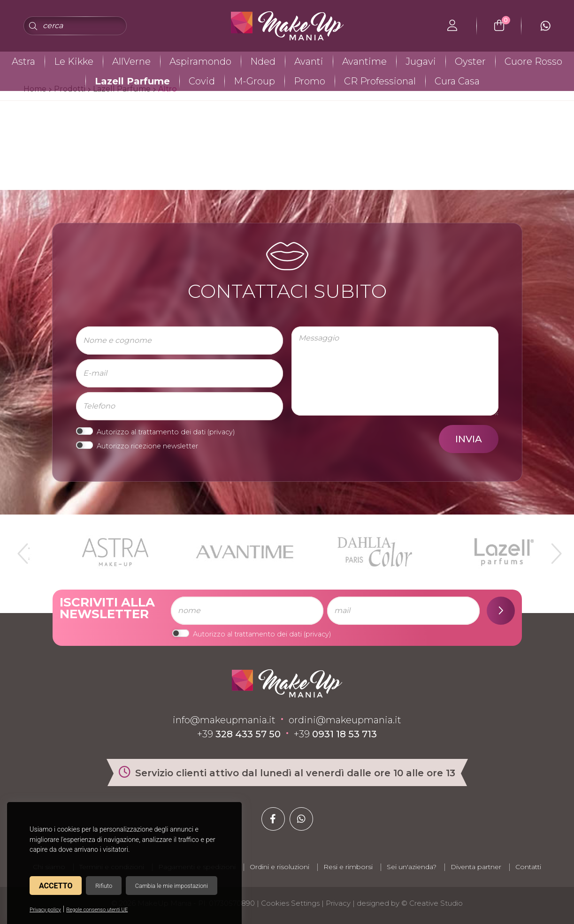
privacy (221, 432)
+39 (239, 734)
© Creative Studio (432, 903)
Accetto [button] (56, 886)
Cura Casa (457, 81)
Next (552, 550)
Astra (23, 61)
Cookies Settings (290, 903)
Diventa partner (476, 867)
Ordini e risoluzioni (279, 867)
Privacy (338, 903)
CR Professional (380, 81)
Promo (310, 81)
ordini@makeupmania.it (345, 720)
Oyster (470, 61)
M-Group (254, 81)
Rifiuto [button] (104, 886)
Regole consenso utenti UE (97, 910)
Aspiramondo (200, 61)
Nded (263, 61)
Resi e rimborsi (348, 867)
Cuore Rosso (533, 61)
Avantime (364, 61)
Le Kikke (74, 61)
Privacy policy (45, 910)
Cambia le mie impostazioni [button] (172, 886)
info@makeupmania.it (224, 720)
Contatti (528, 867)
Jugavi (421, 61)
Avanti (309, 61)
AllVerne (131, 61)
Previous (22, 550)
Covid (202, 81)
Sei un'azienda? (412, 867)
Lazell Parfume (132, 81)
